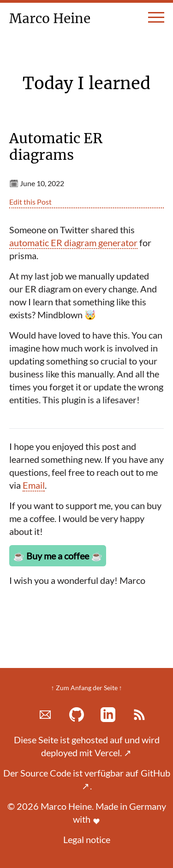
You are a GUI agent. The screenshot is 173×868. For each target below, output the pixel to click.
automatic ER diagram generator (73, 243)
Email (34, 485)
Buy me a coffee (58, 556)
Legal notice (87, 839)
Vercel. (113, 753)
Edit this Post (30, 202)
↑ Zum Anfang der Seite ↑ (87, 688)
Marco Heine (54, 18)
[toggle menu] (156, 21)
